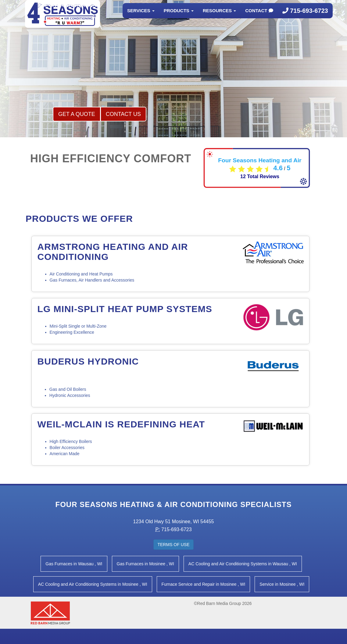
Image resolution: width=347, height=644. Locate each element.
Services (141, 17)
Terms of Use (173, 545)
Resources (219, 17)
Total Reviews (260, 176)
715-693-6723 (305, 17)
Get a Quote (77, 114)
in (74, 564)
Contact (259, 17)
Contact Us (123, 114)
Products (179, 17)
